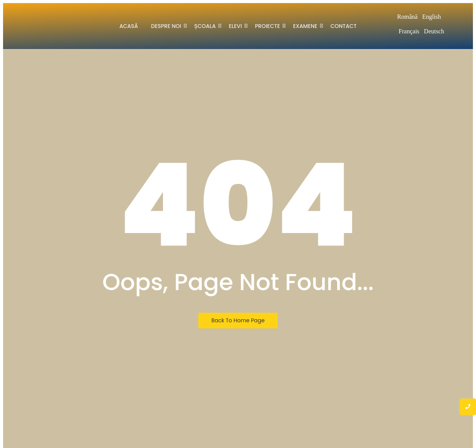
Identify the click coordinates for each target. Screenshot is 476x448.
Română (407, 17)
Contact (343, 26)
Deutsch (434, 31)
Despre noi (168, 26)
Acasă (129, 26)
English (432, 17)
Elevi (236, 26)
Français (409, 31)
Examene (306, 26)
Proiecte (269, 26)
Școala (206, 26)
